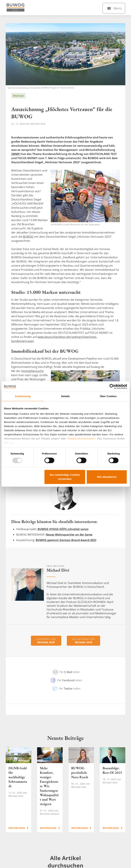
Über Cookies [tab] (108, 396)
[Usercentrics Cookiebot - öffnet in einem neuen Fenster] (112, 386)
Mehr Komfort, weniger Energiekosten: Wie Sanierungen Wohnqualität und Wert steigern (50, 790)
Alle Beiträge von (83, 641)
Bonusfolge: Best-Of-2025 (113, 790)
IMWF (16, 154)
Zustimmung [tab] (23, 396)
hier (11, 443)
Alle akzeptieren (107, 477)
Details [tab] (66, 396)
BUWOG (28, 237)
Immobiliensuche (32, 371)
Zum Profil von (46, 641)
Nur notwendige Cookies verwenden (65, 477)
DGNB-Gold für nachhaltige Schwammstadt (18, 790)
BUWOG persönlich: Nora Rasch (81, 790)
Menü (118, 8)
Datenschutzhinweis (81, 439)
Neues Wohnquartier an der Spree (69, 535)
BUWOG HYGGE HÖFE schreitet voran (63, 529)
